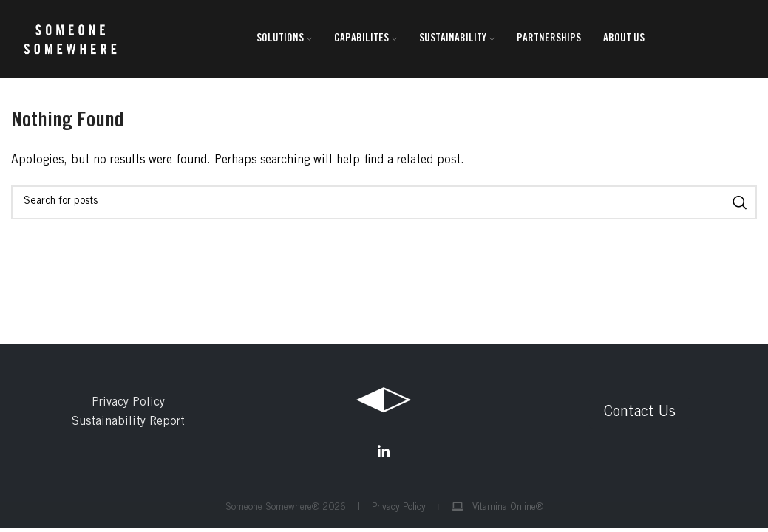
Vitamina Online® (497, 508)
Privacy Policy (128, 403)
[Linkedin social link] (384, 451)
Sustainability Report (128, 422)
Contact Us (640, 413)
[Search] (384, 202)
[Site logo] (70, 39)
